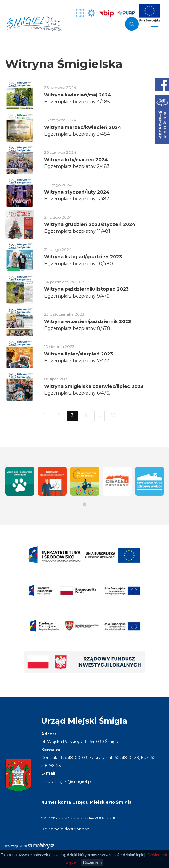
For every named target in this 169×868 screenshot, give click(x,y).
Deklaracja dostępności (66, 829)
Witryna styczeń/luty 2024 (77, 192)
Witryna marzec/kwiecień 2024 (83, 127)
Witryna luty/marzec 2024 (76, 160)
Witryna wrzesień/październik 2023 (88, 321)
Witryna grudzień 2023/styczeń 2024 (90, 224)
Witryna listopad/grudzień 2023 (83, 257)
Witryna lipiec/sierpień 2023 (78, 354)
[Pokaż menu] (156, 24)
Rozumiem (92, 862)
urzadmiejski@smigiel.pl (66, 781)
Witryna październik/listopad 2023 (86, 289)
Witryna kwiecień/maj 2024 (78, 95)
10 (113, 415)
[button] (84, 504)
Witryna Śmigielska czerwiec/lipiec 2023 (94, 386)
